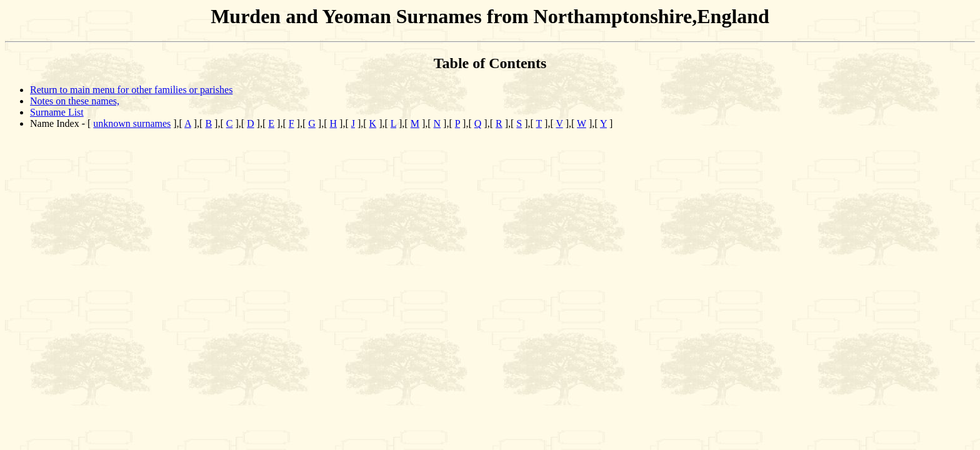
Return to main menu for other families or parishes (131, 90)
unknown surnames (132, 123)
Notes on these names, (75, 101)
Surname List (57, 112)
